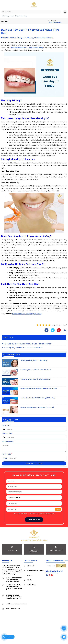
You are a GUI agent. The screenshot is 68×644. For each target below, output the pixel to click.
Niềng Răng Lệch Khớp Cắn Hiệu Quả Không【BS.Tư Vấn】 (39, 389)
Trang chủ (53, 20)
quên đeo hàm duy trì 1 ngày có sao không (27, 48)
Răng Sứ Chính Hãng (21, 16)
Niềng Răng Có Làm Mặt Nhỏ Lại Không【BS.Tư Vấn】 (38, 407)
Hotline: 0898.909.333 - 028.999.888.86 (14, 580)
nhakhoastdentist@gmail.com (16, 604)
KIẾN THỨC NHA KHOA (55, 22)
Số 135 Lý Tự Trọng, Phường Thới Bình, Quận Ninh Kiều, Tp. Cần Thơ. (14, 597)
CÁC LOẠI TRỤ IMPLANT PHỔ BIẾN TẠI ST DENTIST (23, 348)
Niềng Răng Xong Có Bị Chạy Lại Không (27, 314)
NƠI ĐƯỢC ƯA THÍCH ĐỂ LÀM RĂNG (34, 540)
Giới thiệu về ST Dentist (35, 570)
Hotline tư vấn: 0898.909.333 (34, 551)
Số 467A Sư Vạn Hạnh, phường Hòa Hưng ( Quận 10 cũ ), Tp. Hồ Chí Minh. (14, 587)
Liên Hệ (30, 575)
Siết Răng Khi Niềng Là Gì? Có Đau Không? (34, 360)
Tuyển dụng (31, 585)
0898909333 (10, 637)
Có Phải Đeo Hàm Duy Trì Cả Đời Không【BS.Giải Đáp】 (38, 398)
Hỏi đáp (30, 580)
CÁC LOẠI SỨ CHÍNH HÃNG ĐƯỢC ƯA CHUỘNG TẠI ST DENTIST (28, 344)
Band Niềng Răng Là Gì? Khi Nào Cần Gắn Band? (36, 370)
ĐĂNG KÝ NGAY (34, 520)
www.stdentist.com (13, 609)
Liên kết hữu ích (30, 560)
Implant (12, 16)
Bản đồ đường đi (12, 550)
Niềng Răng (5, 16)
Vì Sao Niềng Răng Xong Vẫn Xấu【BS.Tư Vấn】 (36, 379)
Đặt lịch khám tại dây (56, 550)
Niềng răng (5, 21)
